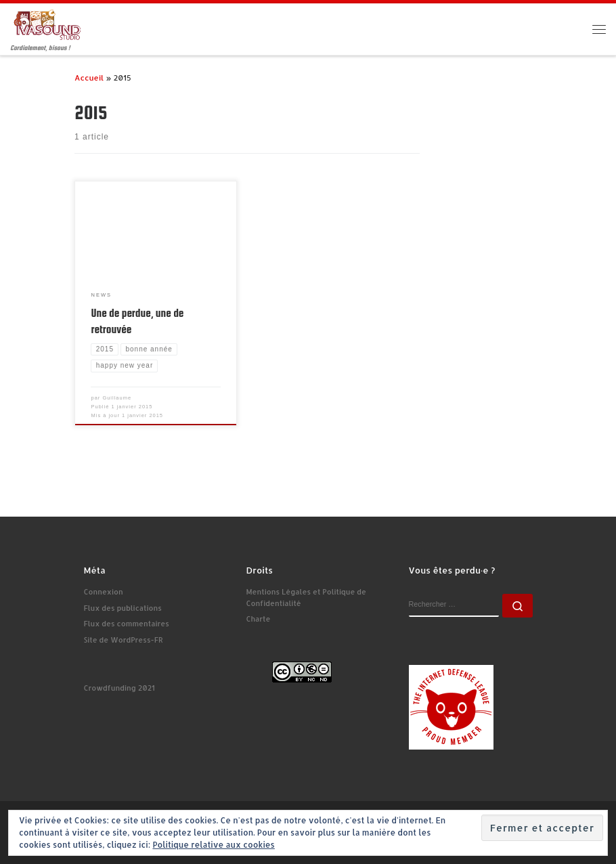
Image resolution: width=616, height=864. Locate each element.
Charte (259, 619)
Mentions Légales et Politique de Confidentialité (307, 598)
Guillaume (117, 398)
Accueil (89, 78)
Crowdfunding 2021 (119, 688)
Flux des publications (123, 608)
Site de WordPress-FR (124, 640)
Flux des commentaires (127, 624)
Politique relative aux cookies (213, 845)
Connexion (104, 592)
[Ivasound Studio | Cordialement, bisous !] (47, 24)
